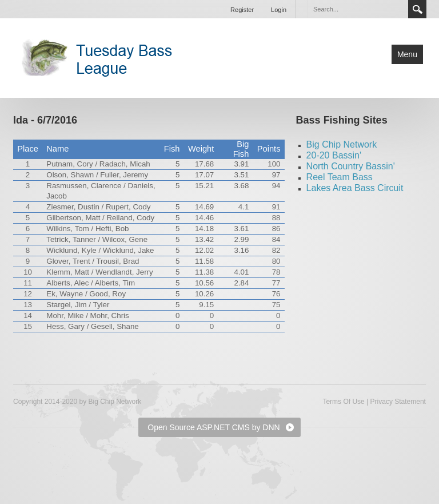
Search (417, 9)
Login (279, 10)
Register (242, 10)
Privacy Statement (398, 402)
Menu (407, 54)
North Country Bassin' (351, 166)
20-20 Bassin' (334, 155)
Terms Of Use (343, 402)
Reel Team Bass (340, 177)
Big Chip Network (342, 144)
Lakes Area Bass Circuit (355, 188)
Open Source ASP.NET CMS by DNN (213, 427)
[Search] (357, 9)
